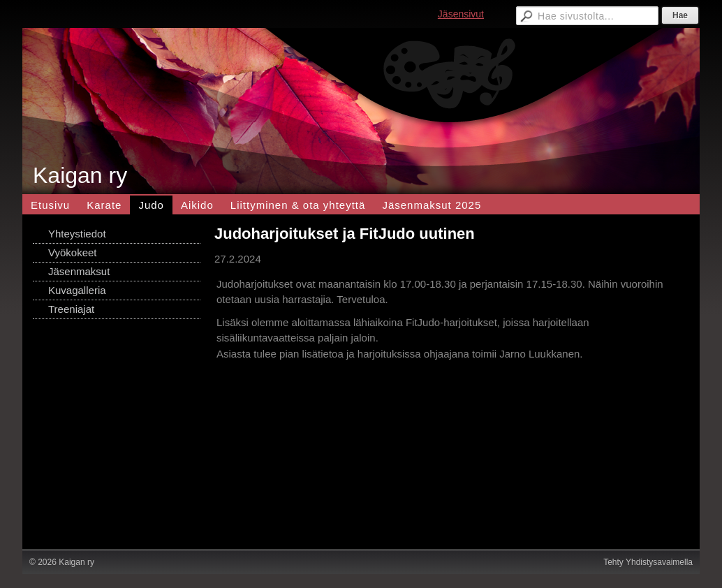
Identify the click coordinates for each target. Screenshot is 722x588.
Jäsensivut (461, 14)
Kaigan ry (80, 175)
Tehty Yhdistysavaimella (648, 562)
